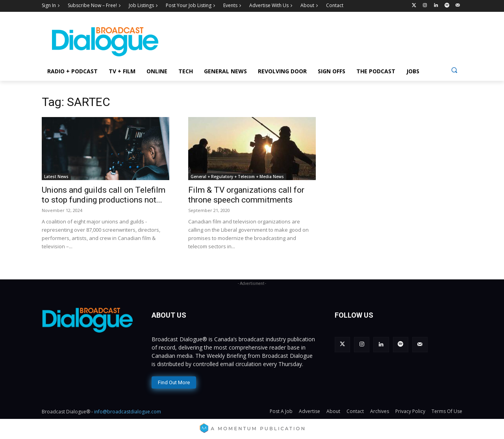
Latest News (56, 177)
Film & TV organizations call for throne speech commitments (246, 195)
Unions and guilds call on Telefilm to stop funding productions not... (104, 195)
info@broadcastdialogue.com (128, 412)
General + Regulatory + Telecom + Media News (237, 177)
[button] (454, 70)
